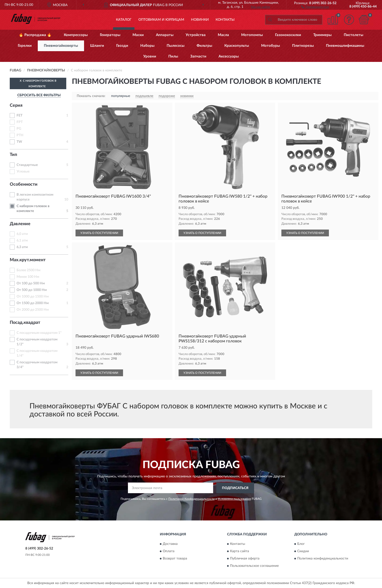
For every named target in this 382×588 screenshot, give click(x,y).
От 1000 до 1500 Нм (33, 297)
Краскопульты (237, 46)
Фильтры (204, 46)
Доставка (170, 544)
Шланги (97, 46)
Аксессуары (229, 56)
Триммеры (322, 35)
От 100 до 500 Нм (31, 283)
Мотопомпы (252, 35)
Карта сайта (239, 551)
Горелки (25, 46)
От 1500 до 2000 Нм (33, 303)
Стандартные (27, 165)
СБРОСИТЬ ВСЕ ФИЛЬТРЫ (39, 95)
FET (19, 116)
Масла (223, 35)
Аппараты (165, 35)
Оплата (169, 551)
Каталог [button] (124, 20)
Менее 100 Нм (28, 277)
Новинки (200, 20)
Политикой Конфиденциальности (191, 499)
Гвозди (122, 46)
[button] (315, 7)
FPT (20, 122)
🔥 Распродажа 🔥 (35, 35)
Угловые (23, 172)
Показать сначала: (91, 96)
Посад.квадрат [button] (25, 323)
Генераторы (110, 35)
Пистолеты (353, 35)
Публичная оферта (245, 559)
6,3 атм (22, 247)
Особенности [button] (24, 184)
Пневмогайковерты (61, 46)
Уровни (150, 56)
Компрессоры (76, 35)
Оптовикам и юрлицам (161, 20)
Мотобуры (271, 46)
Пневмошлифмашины (345, 46)
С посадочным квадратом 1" (39, 333)
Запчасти (198, 56)
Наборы (147, 46)
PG (19, 129)
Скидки (303, 551)
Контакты (225, 20)
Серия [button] (16, 106)
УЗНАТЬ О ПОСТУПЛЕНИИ (99, 233)
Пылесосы (176, 46)
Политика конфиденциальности (323, 559)
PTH (20, 135)
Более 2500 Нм (29, 270)
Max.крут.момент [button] (28, 260)
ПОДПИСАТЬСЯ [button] (235, 488)
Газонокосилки (288, 35)
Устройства (196, 35)
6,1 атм (22, 241)
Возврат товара (175, 559)
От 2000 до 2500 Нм (33, 310)
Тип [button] (13, 155)
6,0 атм (22, 234)
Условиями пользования (234, 499)
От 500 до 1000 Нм (32, 290)
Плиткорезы (303, 46)
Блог (301, 544)
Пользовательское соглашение (254, 566)
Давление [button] (20, 224)
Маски (138, 35)
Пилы (173, 56)
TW (19, 142)
